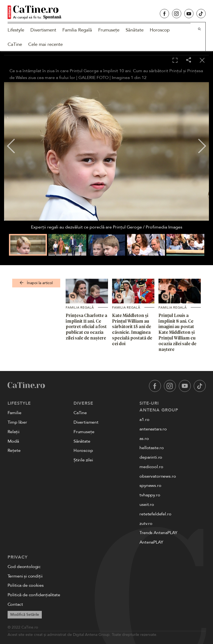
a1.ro (144, 420)
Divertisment (43, 30)
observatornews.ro (158, 476)
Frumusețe (109, 30)
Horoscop (160, 30)
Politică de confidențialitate (34, 595)
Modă (13, 441)
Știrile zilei (83, 460)
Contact (15, 604)
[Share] (189, 60)
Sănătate (135, 30)
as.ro (144, 439)
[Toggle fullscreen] (175, 61)
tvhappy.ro (150, 495)
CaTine (15, 44)
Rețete (14, 451)
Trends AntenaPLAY (158, 533)
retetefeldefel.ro (155, 514)
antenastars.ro (153, 429)
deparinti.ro (151, 457)
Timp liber (17, 422)
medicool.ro (151, 467)
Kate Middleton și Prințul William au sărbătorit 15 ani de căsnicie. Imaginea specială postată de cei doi (132, 329)
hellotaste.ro (152, 448)
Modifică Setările (25, 615)
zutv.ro (146, 524)
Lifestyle (16, 30)
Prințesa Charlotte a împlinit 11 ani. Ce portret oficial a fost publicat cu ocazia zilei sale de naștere (86, 327)
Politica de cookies (26, 585)
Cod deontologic (24, 567)
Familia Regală (77, 30)
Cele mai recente (45, 44)
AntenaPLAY (151, 542)
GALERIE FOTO (93, 78)
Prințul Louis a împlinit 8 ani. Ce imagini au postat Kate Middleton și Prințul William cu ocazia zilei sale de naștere (177, 332)
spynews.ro (150, 486)
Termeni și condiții (25, 576)
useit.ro (147, 505)
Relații (14, 432)
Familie (15, 413)
